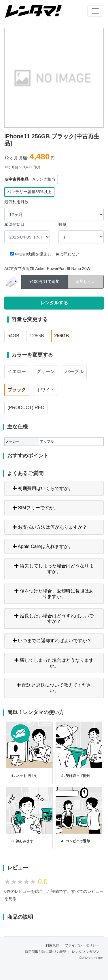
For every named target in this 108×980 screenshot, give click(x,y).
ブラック (17, 390)
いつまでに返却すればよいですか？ (52, 641)
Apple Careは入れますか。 (43, 546)
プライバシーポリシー (82, 945)
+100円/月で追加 (44, 281)
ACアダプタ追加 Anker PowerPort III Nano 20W (47, 269)
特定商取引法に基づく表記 (46, 952)
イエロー (17, 371)
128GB (37, 336)
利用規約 (52, 945)
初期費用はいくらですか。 (43, 488)
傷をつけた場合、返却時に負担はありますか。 (54, 594)
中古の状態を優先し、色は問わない (47, 254)
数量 (62, 224)
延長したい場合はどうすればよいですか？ (54, 618)
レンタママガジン (86, 952)
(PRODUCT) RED (26, 408)
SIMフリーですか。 (36, 508)
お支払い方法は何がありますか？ (50, 527)
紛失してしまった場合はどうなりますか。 (54, 569)
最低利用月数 (16, 202)
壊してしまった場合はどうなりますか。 (54, 663)
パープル (74, 371)
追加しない (86, 281)
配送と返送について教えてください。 (54, 688)
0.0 (43, 882)
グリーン (46, 371)
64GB (13, 336)
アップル (47, 441)
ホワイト (46, 390)
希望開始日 (14, 224)
